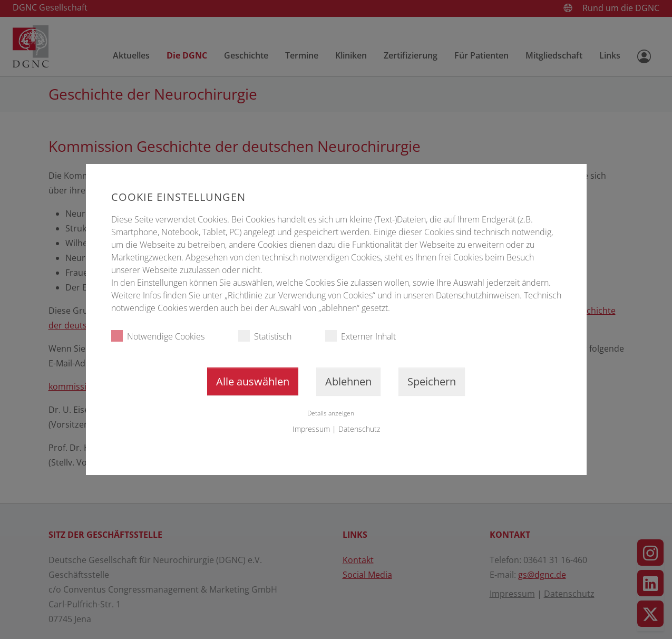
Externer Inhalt (361, 336)
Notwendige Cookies (158, 336)
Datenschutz (359, 429)
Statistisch (265, 336)
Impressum (311, 429)
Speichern (432, 381)
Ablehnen (348, 381)
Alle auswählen (253, 381)
